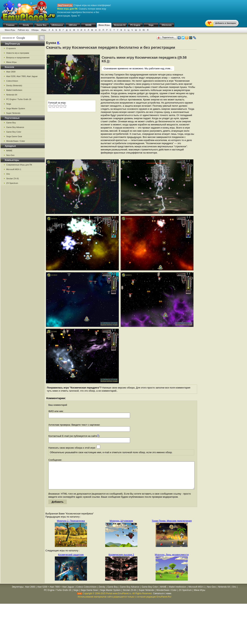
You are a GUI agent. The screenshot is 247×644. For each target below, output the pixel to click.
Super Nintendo (13, 113)
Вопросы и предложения (18, 58)
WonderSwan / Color (16, 141)
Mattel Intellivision (14, 90)
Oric (8, 174)
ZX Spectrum (12, 183)
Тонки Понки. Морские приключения (172, 526)
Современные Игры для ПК (19, 165)
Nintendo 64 (120, 25)
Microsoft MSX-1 (14, 169)
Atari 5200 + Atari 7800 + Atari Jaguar (56, 592)
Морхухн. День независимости (172, 560)
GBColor (73, 25)
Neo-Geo (10, 155)
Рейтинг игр (23, 30)
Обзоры (35, 30)
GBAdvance (57, 25)
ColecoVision (12, 81)
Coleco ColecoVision (86, 592)
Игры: (44, 30)
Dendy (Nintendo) (14, 85)
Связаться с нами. (162, 599)
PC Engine (135, 25)
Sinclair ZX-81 (13, 179)
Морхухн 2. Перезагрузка (71, 526)
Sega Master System (16, 108)
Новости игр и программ (18, 53)
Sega (151, 25)
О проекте (11, 48)
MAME (88, 25)
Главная (10, 25)
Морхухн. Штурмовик (121, 526)
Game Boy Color (14, 132)
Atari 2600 (11, 72)
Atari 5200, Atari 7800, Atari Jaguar (22, 76)
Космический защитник (71, 560)
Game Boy (42, 25)
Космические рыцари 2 (121, 560)
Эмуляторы (18, 592)
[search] (19, 38)
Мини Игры (104, 25)
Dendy (26, 25)
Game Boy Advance (15, 127)
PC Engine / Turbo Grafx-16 (19, 99)
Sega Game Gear (14, 136)
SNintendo (167, 25)
